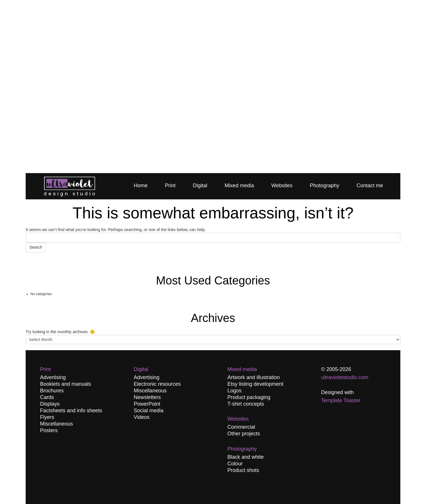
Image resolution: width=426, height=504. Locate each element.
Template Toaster (341, 400)
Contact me (370, 186)
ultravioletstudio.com (345, 377)
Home (141, 186)
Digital (200, 186)
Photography (325, 186)
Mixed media (239, 186)
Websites (282, 186)
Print (170, 186)
